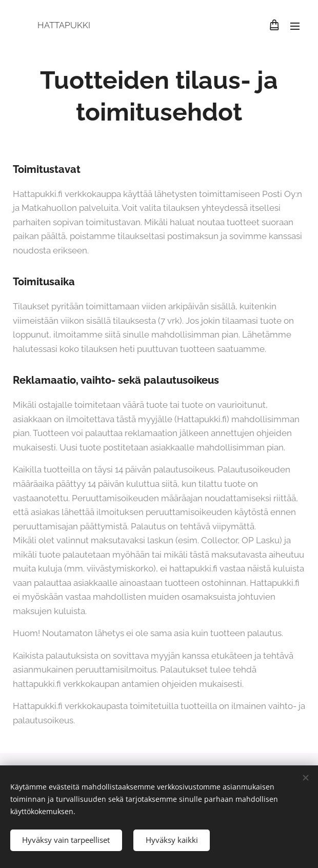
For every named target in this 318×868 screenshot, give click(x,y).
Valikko (295, 26)
